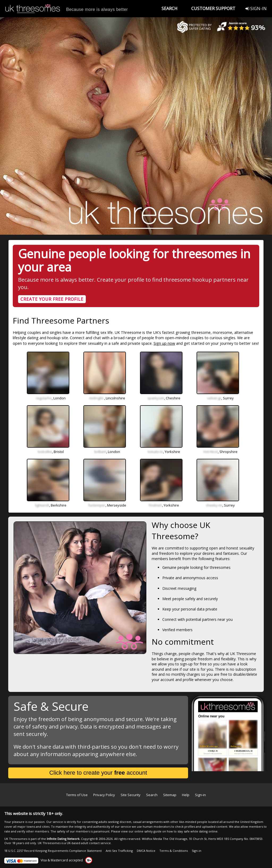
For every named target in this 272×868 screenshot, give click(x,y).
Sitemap (170, 795)
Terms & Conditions (174, 851)
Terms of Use (77, 795)
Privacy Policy (104, 795)
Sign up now (164, 343)
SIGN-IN (256, 8)
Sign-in (200, 795)
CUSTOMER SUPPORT (213, 8)
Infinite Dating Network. (63, 839)
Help (186, 795)
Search (152, 795)
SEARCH (169, 8)
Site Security (131, 795)
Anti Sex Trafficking (119, 851)
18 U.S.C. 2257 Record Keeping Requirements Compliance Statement (53, 851)
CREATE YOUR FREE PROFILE (52, 299)
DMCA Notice (146, 851)
